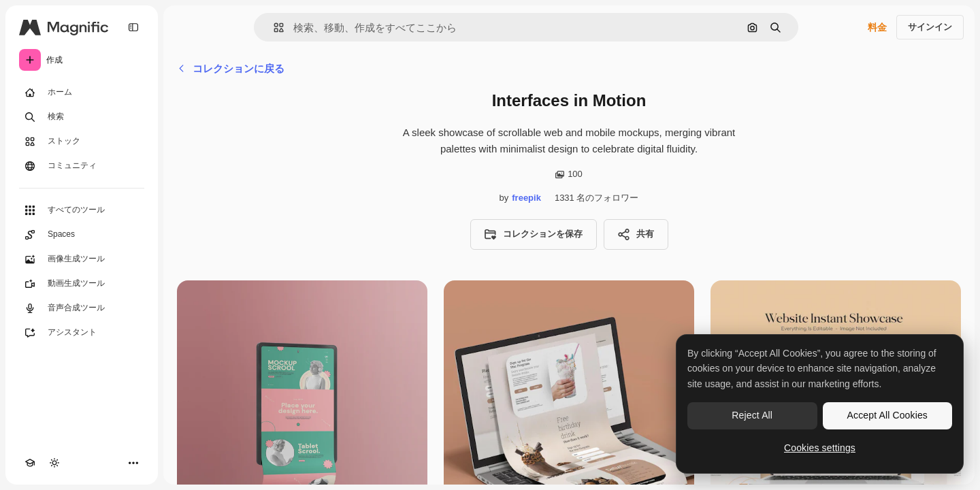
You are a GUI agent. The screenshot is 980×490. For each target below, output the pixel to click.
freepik (526, 198)
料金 (877, 27)
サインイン (930, 27)
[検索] (82, 117)
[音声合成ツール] (82, 308)
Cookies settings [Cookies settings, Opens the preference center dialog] (820, 448)
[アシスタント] (82, 333)
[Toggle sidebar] (133, 27)
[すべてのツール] (82, 210)
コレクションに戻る (231, 68)
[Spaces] (82, 235)
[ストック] (82, 142)
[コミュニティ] (82, 166)
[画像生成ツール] (82, 259)
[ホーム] (82, 93)
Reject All (752, 415)
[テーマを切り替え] (54, 463)
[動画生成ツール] (82, 284)
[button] (273, 28)
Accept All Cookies (887, 415)
